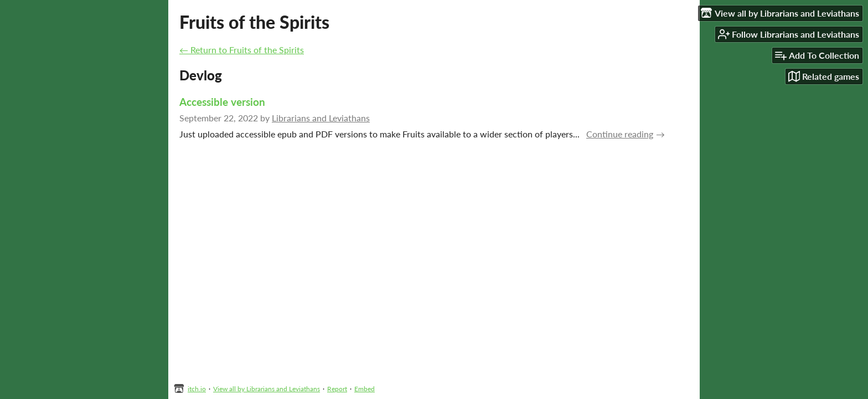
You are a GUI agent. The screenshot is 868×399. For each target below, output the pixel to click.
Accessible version (222, 102)
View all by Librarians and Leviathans (267, 389)
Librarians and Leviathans (321, 118)
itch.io (197, 389)
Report (337, 389)
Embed (365, 389)
